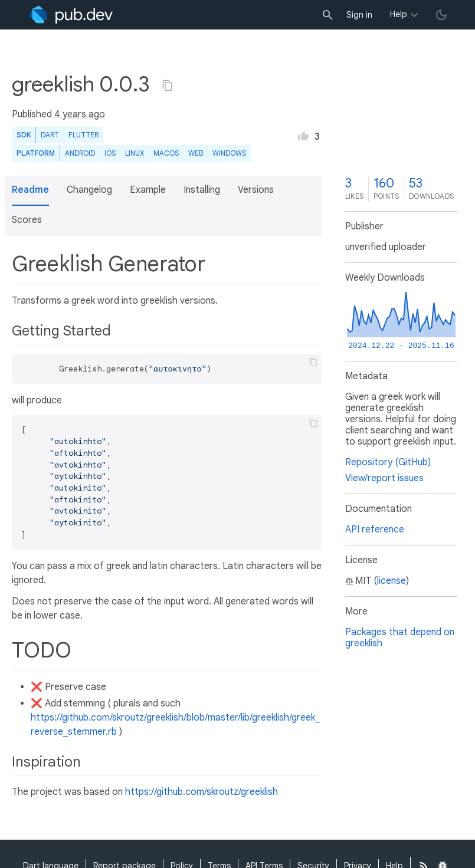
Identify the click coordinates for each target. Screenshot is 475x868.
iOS (110, 153)
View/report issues (384, 478)
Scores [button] (27, 220)
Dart (50, 135)
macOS (166, 153)
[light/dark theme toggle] (441, 15)
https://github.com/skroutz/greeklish (202, 792)
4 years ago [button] (80, 114)
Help (399, 14)
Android (80, 153)
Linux (135, 153)
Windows (229, 153)
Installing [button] (202, 190)
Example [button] (148, 190)
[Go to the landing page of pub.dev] (71, 15)
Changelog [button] (89, 190)
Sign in (359, 15)
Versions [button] (256, 190)
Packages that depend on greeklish (400, 638)
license (392, 581)
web (196, 153)
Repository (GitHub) (388, 462)
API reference (375, 530)
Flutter (83, 135)
